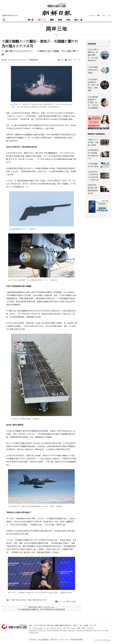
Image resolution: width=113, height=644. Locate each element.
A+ (75, 60)
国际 (52, 20)
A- (79, 60)
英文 (104, 15)
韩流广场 (78, 20)
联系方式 (55, 640)
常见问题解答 (44, 640)
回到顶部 (72, 602)
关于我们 (33, 640)
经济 (60, 20)
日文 (110, 15)
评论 (68, 20)
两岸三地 (42, 20)
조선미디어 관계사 (101, 640)
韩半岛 (31, 20)
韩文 (99, 15)
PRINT (69, 60)
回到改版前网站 (77, 640)
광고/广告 (64, 640)
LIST (61, 60)
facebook (60, 602)
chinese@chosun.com (92, 630)
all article (92, 15)
